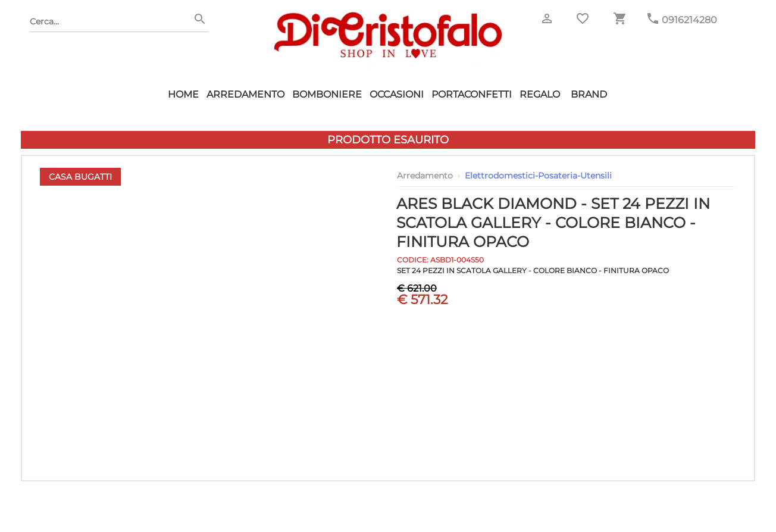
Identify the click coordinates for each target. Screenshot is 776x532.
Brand (589, 94)
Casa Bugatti (80, 177)
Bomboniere (327, 94)
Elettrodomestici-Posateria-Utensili (538, 176)
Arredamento (245, 94)
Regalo (540, 94)
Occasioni (397, 94)
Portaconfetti (472, 94)
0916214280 (689, 20)
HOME (183, 94)
